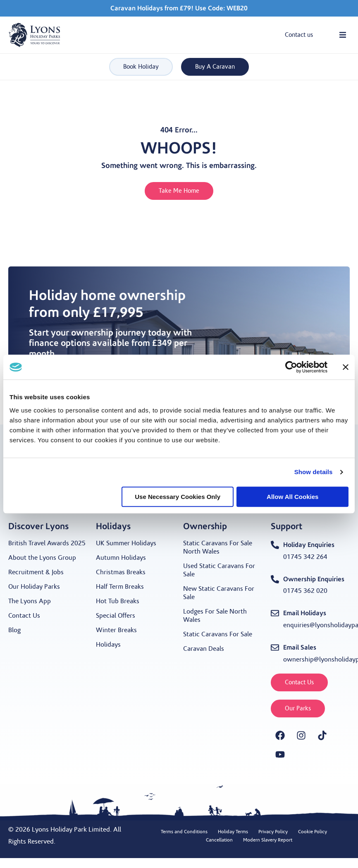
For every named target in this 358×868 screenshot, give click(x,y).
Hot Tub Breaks (118, 601)
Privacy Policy (273, 832)
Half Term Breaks (120, 587)
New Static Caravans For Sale (219, 593)
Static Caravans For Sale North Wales (218, 547)
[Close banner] (346, 367)
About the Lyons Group (42, 558)
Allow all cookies (292, 497)
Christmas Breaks (121, 572)
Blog (14, 630)
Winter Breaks (116, 630)
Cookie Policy (313, 832)
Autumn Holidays (121, 558)
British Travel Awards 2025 (47, 543)
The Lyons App (30, 601)
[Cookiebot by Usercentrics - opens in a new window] (291, 367)
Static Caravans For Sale (218, 634)
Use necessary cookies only (178, 497)
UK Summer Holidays (126, 543)
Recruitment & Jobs (36, 572)
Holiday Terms (233, 832)
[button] (342, 35)
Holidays (108, 645)
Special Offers (116, 616)
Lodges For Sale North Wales (215, 616)
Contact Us (24, 616)
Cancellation (219, 840)
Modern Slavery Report (268, 840)
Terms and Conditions (184, 832)
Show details (314, 472)
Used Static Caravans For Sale (219, 570)
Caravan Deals (204, 649)
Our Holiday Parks (34, 587)
